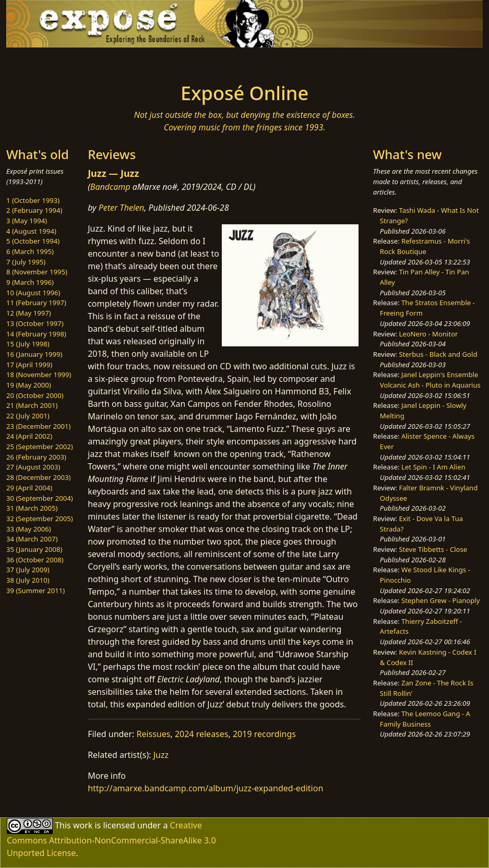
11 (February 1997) (36, 303)
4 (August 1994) (31, 231)
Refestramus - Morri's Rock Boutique (425, 246)
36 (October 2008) (35, 560)
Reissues (153, 734)
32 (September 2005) (40, 519)
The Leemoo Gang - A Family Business (425, 719)
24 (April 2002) (29, 436)
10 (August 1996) (33, 293)
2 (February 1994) (34, 210)
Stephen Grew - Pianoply (440, 600)
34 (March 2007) (32, 539)
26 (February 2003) (36, 457)
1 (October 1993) (33, 200)
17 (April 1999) (29, 365)
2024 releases (202, 734)
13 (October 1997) (35, 323)
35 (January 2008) (34, 549)
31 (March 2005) (32, 508)
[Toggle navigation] (84, 62)
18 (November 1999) (39, 375)
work (83, 825)
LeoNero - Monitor (428, 334)
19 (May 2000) (29, 385)
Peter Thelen (122, 208)
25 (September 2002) (40, 447)
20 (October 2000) (35, 395)
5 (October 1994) (33, 241)
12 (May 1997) (29, 313)
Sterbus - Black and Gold (438, 354)
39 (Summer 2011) (35, 590)
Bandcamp (110, 187)
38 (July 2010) (28, 580)
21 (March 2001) (32, 405)
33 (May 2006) (29, 529)
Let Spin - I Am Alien (433, 467)
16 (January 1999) (34, 354)
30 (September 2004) (40, 498)
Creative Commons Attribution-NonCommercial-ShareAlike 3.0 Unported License (111, 839)
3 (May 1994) (27, 221)
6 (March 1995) (30, 251)
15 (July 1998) (28, 344)
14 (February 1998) (36, 334)
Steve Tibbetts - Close (433, 549)
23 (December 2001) (38, 426)
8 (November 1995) (37, 272)
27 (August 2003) (33, 467)
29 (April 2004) (29, 488)
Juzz (161, 755)
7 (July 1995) (26, 262)
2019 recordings (264, 734)
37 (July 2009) (28, 570)
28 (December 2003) (38, 477)
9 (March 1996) (30, 282)
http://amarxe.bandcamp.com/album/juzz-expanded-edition (205, 788)
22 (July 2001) (28, 416)
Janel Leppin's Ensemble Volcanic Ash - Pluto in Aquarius (430, 380)
